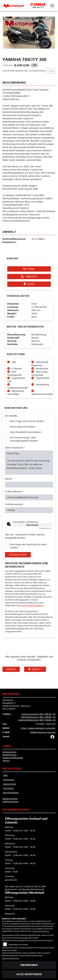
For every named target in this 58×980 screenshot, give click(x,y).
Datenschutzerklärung (32, 605)
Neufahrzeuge (10, 755)
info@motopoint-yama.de (43, 732)
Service (6, 761)
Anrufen (29, 276)
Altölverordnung (11, 801)
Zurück (11, 669)
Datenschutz (10, 784)
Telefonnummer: (14, 504)
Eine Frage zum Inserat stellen (27, 421)
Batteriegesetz (10, 799)
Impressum (9, 780)
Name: (9, 479)
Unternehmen (9, 752)
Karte (29, 284)
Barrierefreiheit (11, 793)
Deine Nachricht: (15, 448)
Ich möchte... (12, 416)
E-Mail (29, 269)
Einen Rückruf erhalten (23, 427)
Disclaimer (9, 788)
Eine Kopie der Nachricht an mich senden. (28, 546)
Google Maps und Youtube (18, 945)
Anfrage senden (18, 555)
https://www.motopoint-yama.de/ (38, 728)
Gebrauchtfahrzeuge (13, 758)
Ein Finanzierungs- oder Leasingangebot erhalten (24, 439)
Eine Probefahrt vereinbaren (26, 432)
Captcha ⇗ (45, 528)
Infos (51, 71)
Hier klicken (32, 525)
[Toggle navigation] (52, 6)
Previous (6, 33)
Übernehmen (29, 965)
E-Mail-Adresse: (15, 491)
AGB (5, 775)
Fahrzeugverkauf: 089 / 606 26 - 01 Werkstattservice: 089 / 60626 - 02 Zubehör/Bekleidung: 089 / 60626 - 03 (37, 717)
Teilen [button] (34, 669)
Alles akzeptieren (29, 974)
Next (52, 33)
